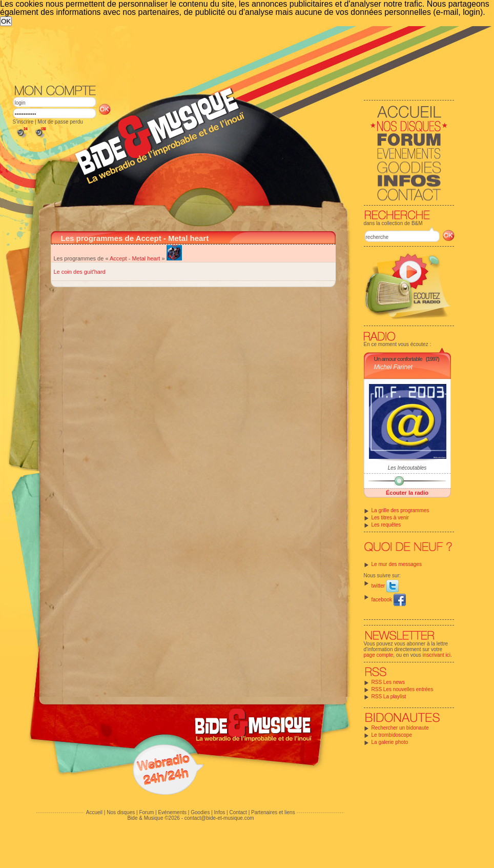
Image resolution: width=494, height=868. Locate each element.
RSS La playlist (389, 697)
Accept (118, 258)
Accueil (94, 812)
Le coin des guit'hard (80, 272)
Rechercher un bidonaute (400, 728)
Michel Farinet (393, 367)
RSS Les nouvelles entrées (403, 689)
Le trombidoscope (392, 735)
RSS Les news (388, 682)
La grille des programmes (400, 510)
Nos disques (121, 812)
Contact (238, 812)
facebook (389, 600)
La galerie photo (390, 742)
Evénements (172, 812)
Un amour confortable (398, 359)
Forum (146, 812)
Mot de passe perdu (60, 122)
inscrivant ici (437, 655)
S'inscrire (23, 122)
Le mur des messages (397, 564)
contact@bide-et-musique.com (219, 818)
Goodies (200, 812)
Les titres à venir (390, 518)
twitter (385, 586)
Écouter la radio (407, 493)
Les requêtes (386, 525)
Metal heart (146, 258)
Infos (220, 812)
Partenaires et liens (273, 812)
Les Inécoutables (407, 468)
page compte (379, 655)
